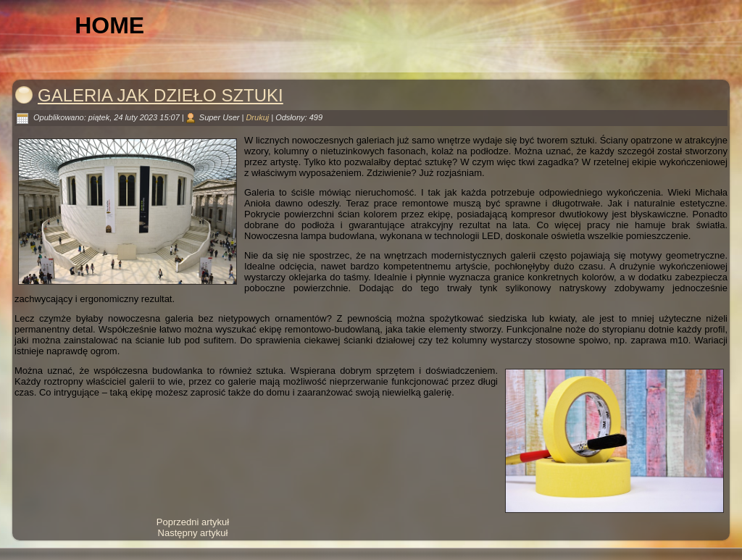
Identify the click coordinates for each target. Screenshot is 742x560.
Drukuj (258, 117)
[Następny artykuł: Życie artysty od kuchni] (193, 533)
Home (109, 25)
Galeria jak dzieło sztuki (161, 95)
